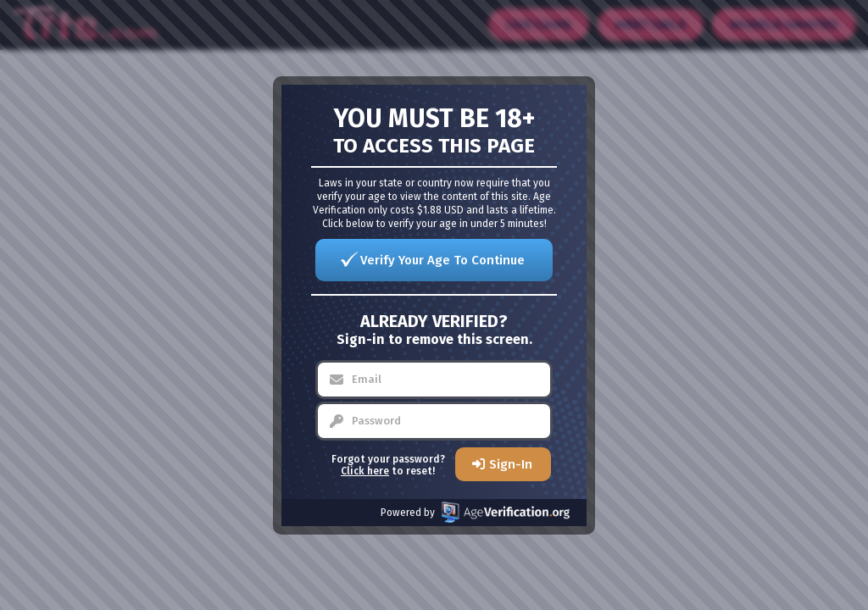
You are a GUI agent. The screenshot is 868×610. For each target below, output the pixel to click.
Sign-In (511, 464)
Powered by (475, 512)
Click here (365, 471)
